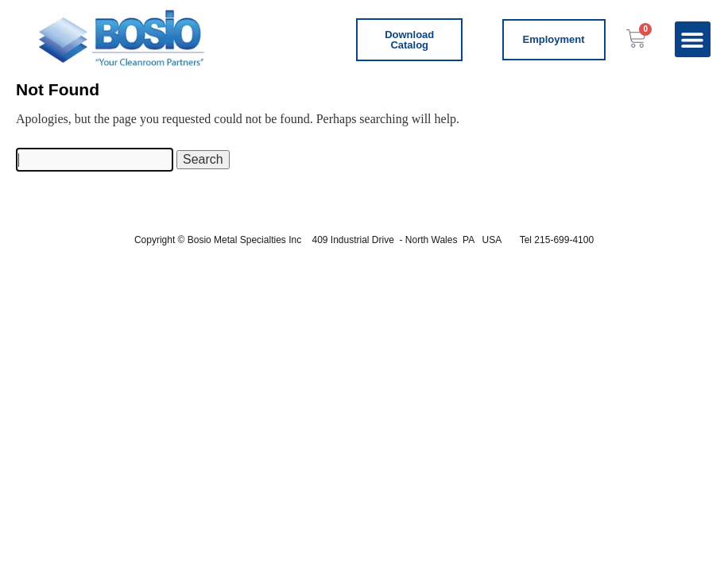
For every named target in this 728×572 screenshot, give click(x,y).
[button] (693, 39)
